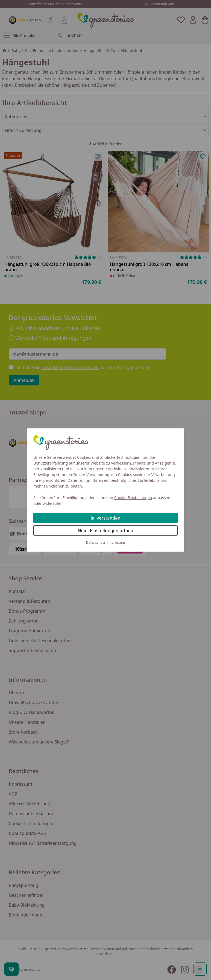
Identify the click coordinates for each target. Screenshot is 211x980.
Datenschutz (96, 542)
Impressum (116, 542)
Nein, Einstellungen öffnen (105, 531)
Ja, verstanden (106, 518)
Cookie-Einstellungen (133, 498)
